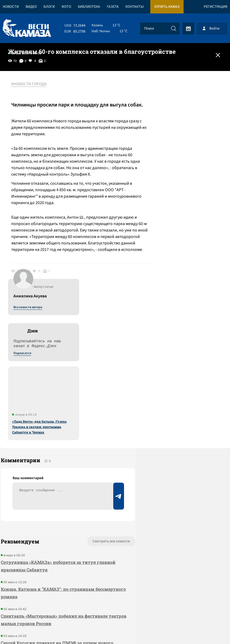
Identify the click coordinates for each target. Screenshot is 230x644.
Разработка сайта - (209, 629)
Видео (31, 7)
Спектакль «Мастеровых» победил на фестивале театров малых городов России (53, 493)
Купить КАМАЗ (167, 7)
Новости (11, 7)
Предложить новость (177, 433)
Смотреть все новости (85, 415)
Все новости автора (171, 90)
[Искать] (174, 29)
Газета (113, 7)
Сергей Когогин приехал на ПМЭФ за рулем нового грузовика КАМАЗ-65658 (48, 520)
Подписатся (165, 136)
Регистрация (216, 7)
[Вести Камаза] (27, 28)
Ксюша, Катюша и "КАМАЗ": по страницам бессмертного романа (47, 466)
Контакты (134, 7)
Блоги (49, 7)
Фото (66, 7)
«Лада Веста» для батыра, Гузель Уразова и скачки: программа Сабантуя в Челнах (182, 209)
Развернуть (115, 608)
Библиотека (89, 7)
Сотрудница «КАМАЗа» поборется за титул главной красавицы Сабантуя (48, 440)
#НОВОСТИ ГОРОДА (31, 84)
